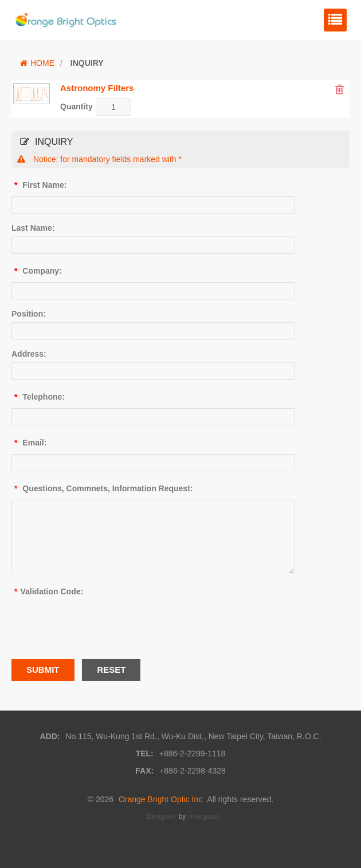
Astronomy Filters (97, 88)
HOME (37, 63)
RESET (111, 670)
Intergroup (204, 816)
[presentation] (99, 625)
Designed (161, 816)
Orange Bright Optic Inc (160, 799)
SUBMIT (43, 670)
